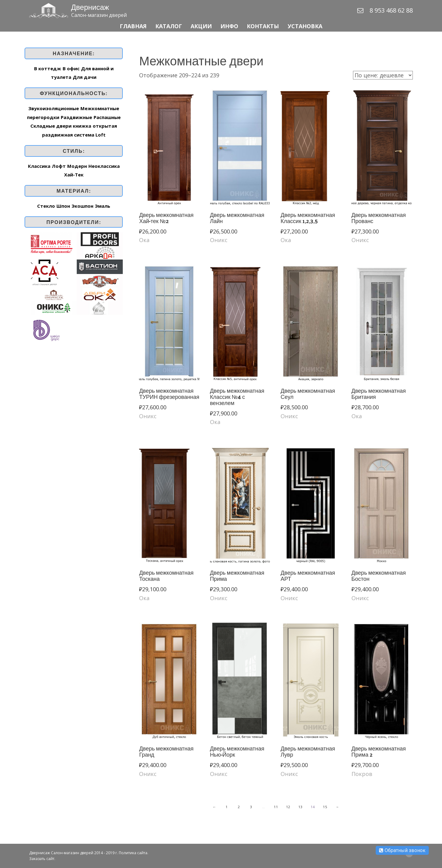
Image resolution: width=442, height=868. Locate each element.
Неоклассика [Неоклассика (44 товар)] (104, 166)
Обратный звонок (402, 850)
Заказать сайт (42, 859)
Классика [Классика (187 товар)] (39, 166)
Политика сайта (133, 853)
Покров (362, 774)
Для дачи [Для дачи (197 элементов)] (85, 77)
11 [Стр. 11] (276, 807)
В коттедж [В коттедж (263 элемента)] (48, 68)
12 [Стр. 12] (288, 807)
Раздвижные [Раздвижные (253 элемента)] (76, 117)
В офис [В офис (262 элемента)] (71, 68)
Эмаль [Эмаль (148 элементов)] (103, 206)
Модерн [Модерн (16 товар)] (77, 166)
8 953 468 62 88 (391, 10)
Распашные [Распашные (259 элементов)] (107, 117)
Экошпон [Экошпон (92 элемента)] (82, 206)
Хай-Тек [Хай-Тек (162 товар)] (74, 175)
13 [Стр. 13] (301, 807)
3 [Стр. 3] (251, 807)
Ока (144, 240)
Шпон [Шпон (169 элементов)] (63, 206)
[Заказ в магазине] (383, 75)
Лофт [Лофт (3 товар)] (59, 166)
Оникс (219, 240)
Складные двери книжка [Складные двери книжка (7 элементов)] (61, 126)
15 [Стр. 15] (325, 807)
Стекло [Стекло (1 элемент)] (46, 206)
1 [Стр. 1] (227, 807)
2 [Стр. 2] (239, 807)
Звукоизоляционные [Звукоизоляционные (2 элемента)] (54, 108)
